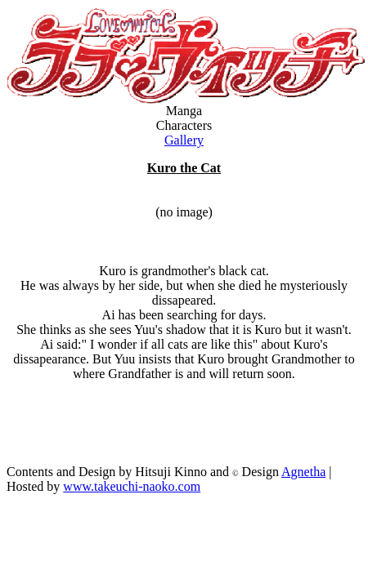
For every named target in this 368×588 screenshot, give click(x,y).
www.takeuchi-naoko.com (132, 486)
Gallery (184, 140)
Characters (184, 125)
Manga (184, 111)
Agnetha (303, 472)
